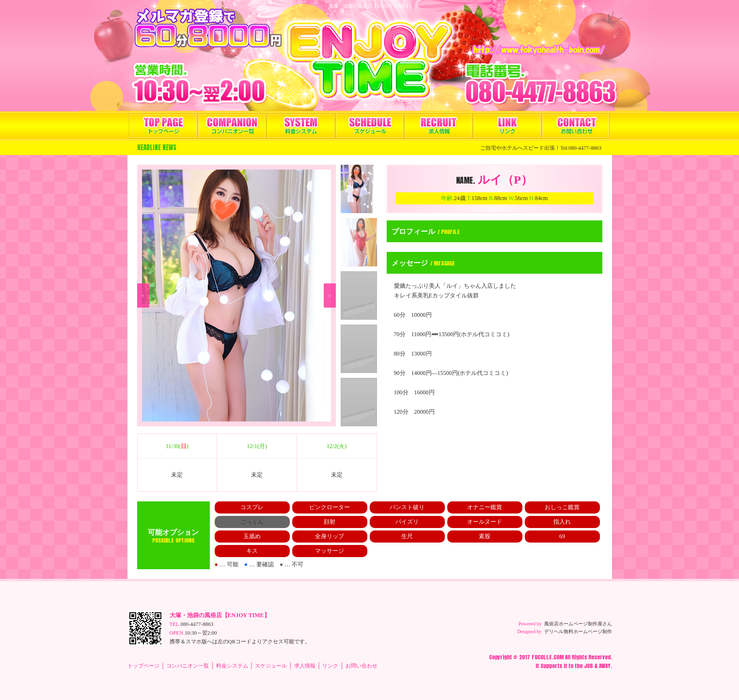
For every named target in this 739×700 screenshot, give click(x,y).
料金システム (301, 126)
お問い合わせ (576, 126)
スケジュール (369, 126)
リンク (507, 126)
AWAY (605, 666)
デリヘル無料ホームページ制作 (578, 631)
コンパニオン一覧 (232, 126)
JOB (588, 666)
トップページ (163, 126)
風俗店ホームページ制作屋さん (578, 624)
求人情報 (438, 126)
